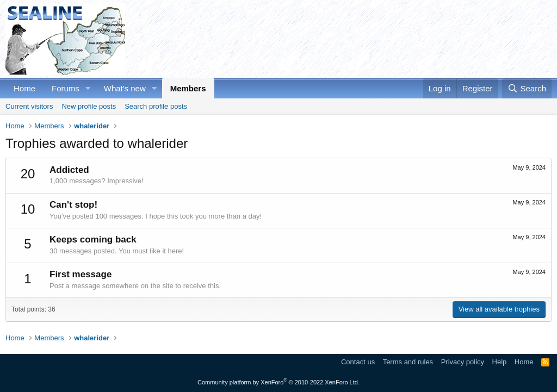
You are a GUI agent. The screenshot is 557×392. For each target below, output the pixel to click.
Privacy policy (463, 362)
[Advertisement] (354, 39)
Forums (66, 88)
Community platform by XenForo (278, 382)
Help (500, 362)
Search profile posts (156, 106)
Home (24, 88)
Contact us (358, 362)
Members (188, 88)
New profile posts (89, 106)
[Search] (527, 88)
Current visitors (29, 106)
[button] (88, 88)
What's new (125, 88)
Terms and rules (408, 362)
